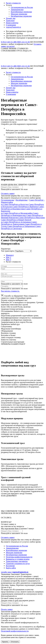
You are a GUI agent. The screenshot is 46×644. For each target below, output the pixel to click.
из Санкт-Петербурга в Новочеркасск (20, 214)
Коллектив (10, 566)
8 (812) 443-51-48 (8, 42)
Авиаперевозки (17, 10)
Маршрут (10, 255)
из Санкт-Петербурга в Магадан (30, 218)
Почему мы (11, 18)
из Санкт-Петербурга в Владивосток (23, 208)
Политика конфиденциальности (19, 557)
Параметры (6, 249)
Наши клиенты (12, 23)
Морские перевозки (19, 14)
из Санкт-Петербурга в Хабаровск (19, 226)
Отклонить (15, 642)
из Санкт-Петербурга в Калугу (14, 204)
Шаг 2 (8, 257)
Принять (5, 642)
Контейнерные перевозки (21, 12)
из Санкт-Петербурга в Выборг (23, 207)
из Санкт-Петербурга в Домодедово (19, 223)
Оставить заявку (8, 193)
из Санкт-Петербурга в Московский (16, 213)
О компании (11, 25)
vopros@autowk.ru (13, 27)
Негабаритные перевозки (21, 16)
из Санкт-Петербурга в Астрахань (15, 222)
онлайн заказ (6, 572)
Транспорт (10, 21)
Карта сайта (11, 568)
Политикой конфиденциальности (15, 631)
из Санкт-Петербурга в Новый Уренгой (23, 219)
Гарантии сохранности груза (18, 563)
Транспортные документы (17, 561)
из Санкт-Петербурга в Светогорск (21, 227)
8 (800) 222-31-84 (23, 42)
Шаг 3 (8, 260)
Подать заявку (7, 609)
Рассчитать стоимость (11, 291)
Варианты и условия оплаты (18, 559)
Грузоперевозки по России (22, 7)
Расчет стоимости (13, 3)
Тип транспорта (8, 251)
